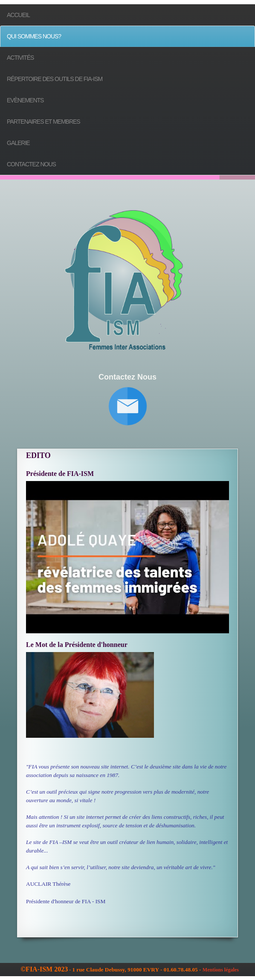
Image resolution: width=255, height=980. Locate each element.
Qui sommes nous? (34, 36)
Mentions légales (221, 970)
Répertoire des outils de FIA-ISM (55, 79)
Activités (20, 58)
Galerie (18, 143)
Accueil (18, 15)
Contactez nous (31, 164)
